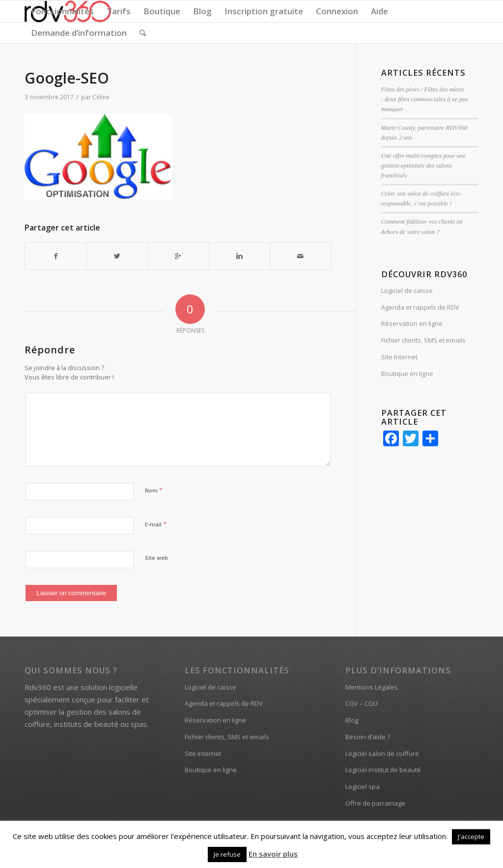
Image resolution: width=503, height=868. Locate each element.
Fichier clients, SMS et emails (423, 340)
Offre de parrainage (375, 803)
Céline (101, 97)
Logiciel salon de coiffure (382, 753)
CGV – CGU (362, 703)
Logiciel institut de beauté (383, 770)
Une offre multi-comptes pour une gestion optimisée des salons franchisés (423, 166)
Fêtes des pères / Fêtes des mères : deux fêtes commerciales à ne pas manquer (425, 99)
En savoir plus (273, 854)
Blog (352, 720)
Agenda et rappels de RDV (420, 307)
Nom (154, 490)
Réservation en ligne (412, 323)
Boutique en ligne (407, 374)
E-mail (156, 524)
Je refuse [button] (227, 854)
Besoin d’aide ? (368, 737)
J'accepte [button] (471, 837)
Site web (156, 558)
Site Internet (399, 357)
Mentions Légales (372, 687)
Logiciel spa (363, 786)
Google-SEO (67, 78)
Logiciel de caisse (407, 290)
